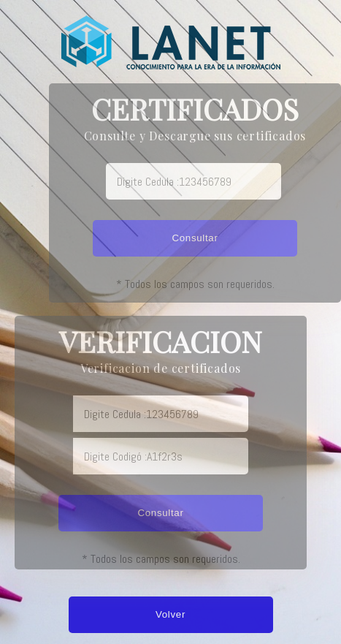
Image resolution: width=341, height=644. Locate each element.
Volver (170, 614)
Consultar (195, 238)
